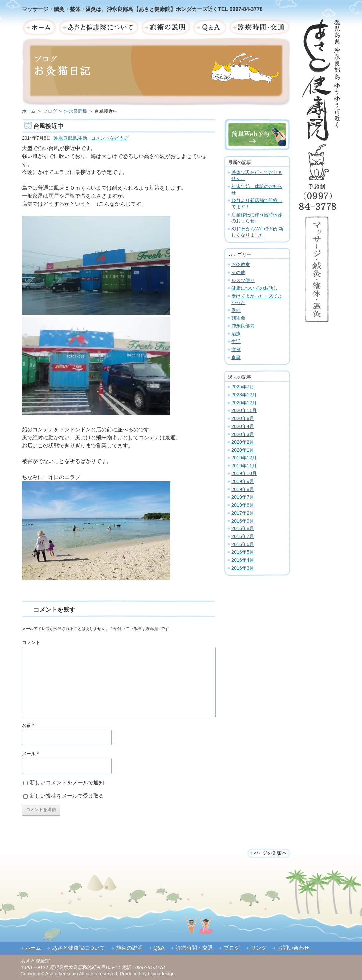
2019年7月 (243, 497)
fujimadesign (161, 974)
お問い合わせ (293, 948)
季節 (236, 310)
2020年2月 (243, 442)
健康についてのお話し (255, 288)
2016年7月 (243, 536)
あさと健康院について (79, 948)
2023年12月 (244, 395)
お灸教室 (241, 264)
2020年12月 (244, 403)
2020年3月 (243, 434)
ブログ (50, 111)
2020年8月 (243, 418)
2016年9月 (243, 521)
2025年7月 (243, 387)
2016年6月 (243, 544)
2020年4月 (243, 426)
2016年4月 (243, 560)
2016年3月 (243, 568)
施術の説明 (129, 948)
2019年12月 (244, 458)
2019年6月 (243, 505)
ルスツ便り (243, 280)
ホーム (29, 111)
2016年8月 (243, 528)
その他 (238, 272)
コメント (31, 642)
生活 (83, 138)
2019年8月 (243, 489)
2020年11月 (244, 410)
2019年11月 (244, 466)
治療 (236, 334)
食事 (236, 357)
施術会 (238, 318)
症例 (236, 349)
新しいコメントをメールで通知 (67, 782)
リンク (259, 948)
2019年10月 (244, 473)
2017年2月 (243, 513)
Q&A (159, 948)
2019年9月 (243, 481)
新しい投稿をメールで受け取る (67, 796)
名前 (28, 725)
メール (30, 754)
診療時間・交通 (194, 948)
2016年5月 (243, 552)
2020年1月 (243, 450)
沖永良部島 (76, 111)
